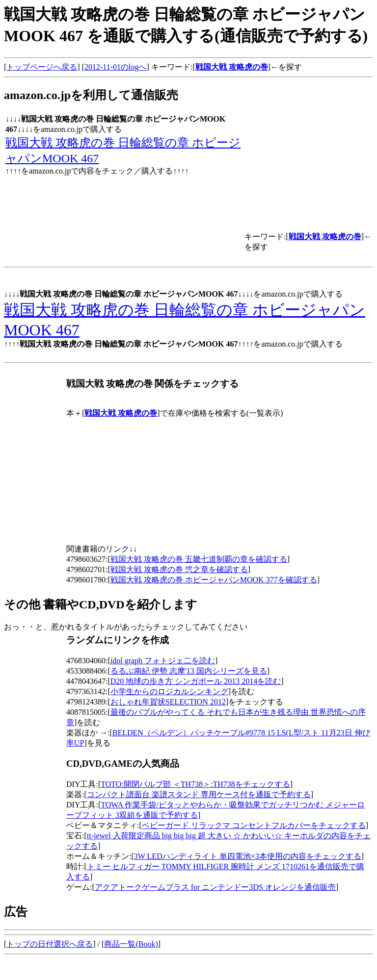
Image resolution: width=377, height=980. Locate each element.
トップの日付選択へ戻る (50, 944)
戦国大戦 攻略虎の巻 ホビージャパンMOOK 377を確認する (214, 580)
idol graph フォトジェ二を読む (163, 661)
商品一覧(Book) (131, 944)
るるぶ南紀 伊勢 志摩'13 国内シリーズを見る (189, 671)
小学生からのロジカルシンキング (169, 691)
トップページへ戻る (42, 67)
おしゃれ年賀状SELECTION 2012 (168, 702)
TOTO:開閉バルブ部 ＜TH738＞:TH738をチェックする (195, 784)
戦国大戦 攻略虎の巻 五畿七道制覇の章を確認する (199, 559)
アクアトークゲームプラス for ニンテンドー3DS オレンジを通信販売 (215, 887)
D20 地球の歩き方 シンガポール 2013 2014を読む (196, 681)
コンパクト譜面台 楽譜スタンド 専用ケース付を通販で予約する (199, 794)
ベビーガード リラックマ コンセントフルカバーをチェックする (254, 825)
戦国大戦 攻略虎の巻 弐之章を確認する (179, 569)
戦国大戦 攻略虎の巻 (232, 67)
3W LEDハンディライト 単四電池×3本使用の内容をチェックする (248, 856)
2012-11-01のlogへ (116, 67)
